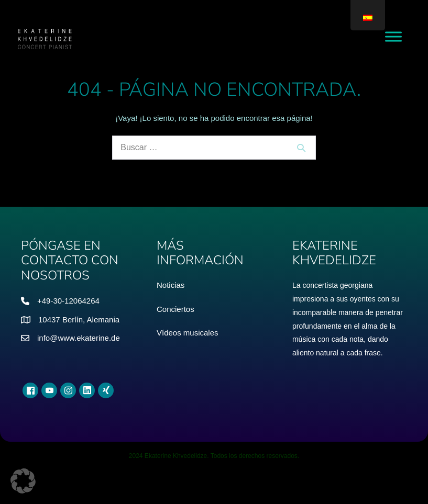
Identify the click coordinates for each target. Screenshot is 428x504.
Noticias (171, 285)
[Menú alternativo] (393, 36)
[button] (23, 481)
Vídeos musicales (188, 333)
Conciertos (175, 309)
